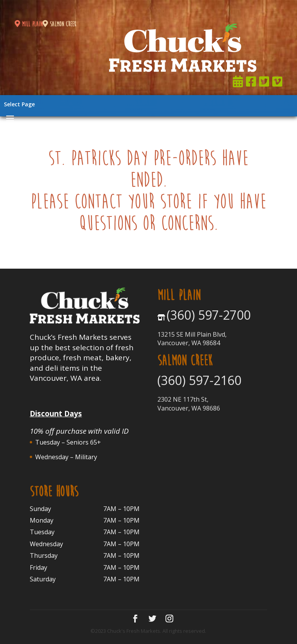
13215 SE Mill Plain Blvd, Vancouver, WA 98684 (192, 339)
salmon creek (59, 24)
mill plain (29, 24)
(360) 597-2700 (209, 315)
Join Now (203, 10)
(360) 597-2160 (199, 380)
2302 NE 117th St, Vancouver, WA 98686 (189, 404)
